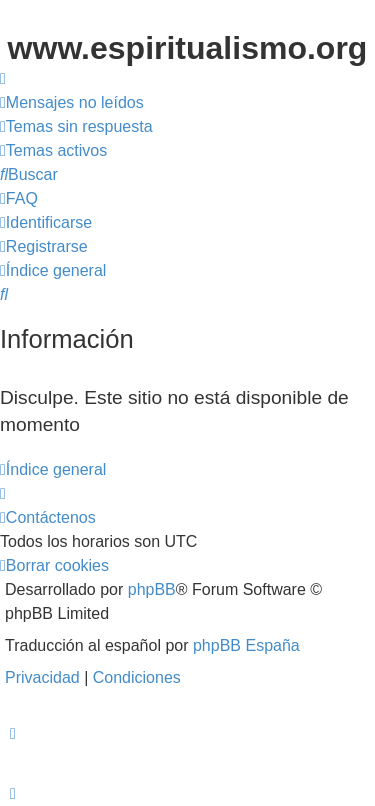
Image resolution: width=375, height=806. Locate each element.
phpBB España (246, 645)
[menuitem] (72, 103)
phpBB (152, 589)
